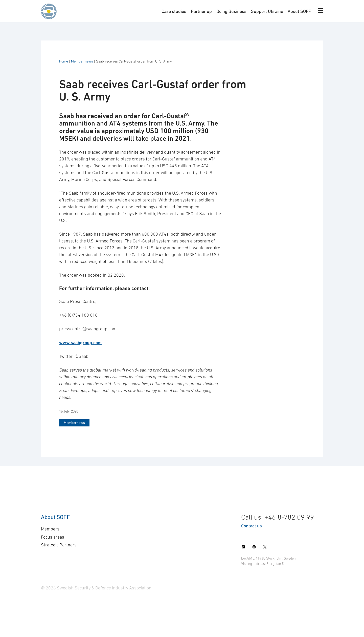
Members (50, 529)
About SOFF (299, 11)
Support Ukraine (267, 11)
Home (64, 61)
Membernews (74, 423)
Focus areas (53, 537)
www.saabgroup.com (80, 343)
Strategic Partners (59, 545)
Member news (82, 61)
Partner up (201, 11)
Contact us (252, 526)
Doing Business (231, 11)
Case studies (174, 11)
